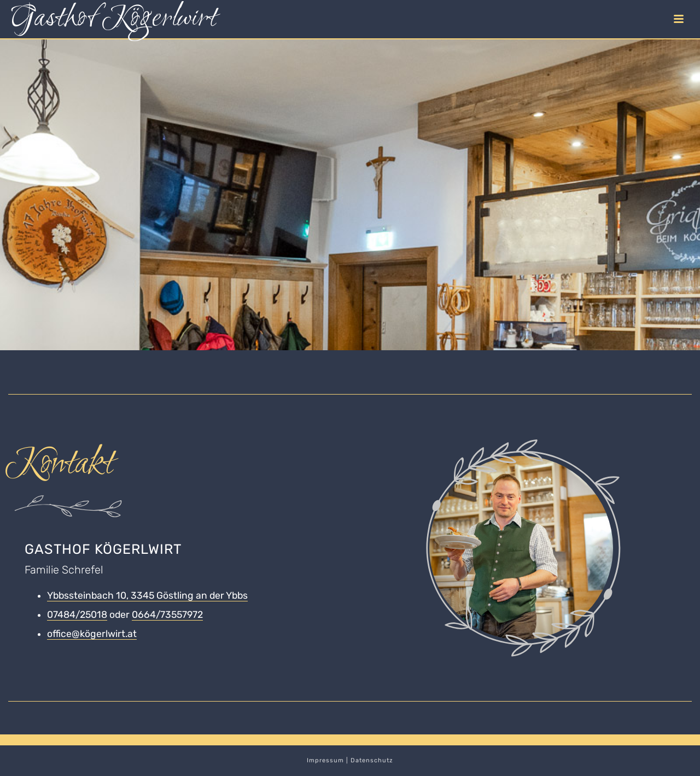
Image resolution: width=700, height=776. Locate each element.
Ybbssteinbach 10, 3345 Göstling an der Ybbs (147, 595)
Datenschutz (372, 760)
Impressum (325, 760)
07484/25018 (77, 615)
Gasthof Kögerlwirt (114, 19)
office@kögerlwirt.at (92, 634)
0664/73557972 (167, 615)
